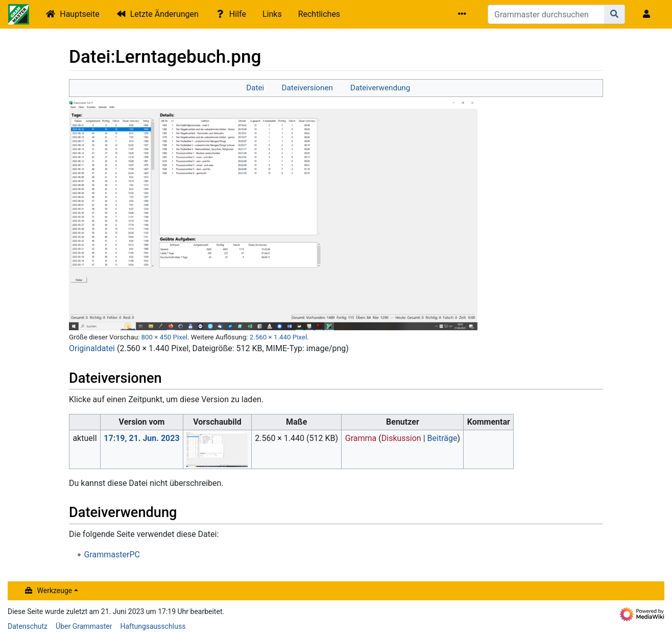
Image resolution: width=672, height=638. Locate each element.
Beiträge (442, 438)
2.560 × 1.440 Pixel (278, 337)
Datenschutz (28, 626)
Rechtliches (319, 14)
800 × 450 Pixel (164, 337)
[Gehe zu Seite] (615, 14)
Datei (255, 88)
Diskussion (401, 438)
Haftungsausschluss (153, 626)
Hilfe (238, 14)
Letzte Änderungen (164, 14)
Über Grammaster (84, 626)
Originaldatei (92, 348)
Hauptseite (80, 14)
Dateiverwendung (380, 88)
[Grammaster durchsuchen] (546, 14)
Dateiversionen (307, 88)
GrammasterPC (112, 555)
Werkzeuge (55, 591)
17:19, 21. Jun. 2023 (141, 438)
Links (272, 14)
